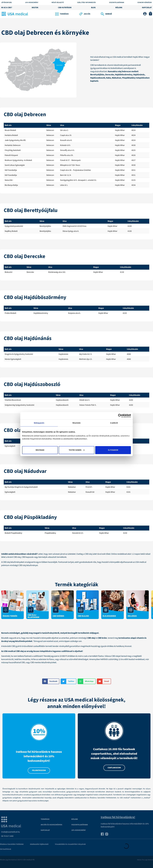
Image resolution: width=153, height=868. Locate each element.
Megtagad (40, 450)
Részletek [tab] (76, 423)
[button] (51, 681)
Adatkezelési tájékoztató (39, 844)
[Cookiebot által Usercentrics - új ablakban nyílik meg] (120, 416)
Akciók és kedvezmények (51, 825)
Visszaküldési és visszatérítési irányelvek (70, 844)
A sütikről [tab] (114, 423)
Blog (93, 8)
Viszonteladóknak (117, 3)
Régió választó (58, 3)
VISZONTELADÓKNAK (80, 825)
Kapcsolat (147, 8)
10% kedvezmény (78, 830)
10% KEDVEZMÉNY (32, 3)
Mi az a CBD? (7, 8)
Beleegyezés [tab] (39, 423)
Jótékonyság (6, 3)
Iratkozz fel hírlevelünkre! (118, 817)
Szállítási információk (86, 3)
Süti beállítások (6, 849)
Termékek (45, 819)
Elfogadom (113, 450)
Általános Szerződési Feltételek (12, 844)
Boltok (35, 8)
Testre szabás (77, 450)
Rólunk (119, 8)
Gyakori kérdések (145, 3)
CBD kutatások (65, 8)
